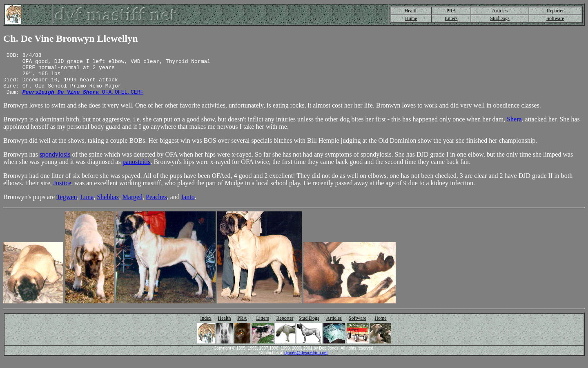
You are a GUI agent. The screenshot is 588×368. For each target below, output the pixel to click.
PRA (451, 11)
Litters (451, 18)
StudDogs (500, 18)
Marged (133, 205)
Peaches (156, 205)
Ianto (188, 205)
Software (555, 18)
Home (411, 18)
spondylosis (55, 163)
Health (411, 11)
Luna (87, 205)
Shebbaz (108, 205)
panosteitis (136, 170)
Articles (500, 11)
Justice (62, 192)
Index (206, 327)
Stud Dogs (309, 327)
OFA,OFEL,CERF (83, 100)
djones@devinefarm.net (306, 361)
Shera (514, 128)
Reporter (555, 11)
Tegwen (67, 205)
